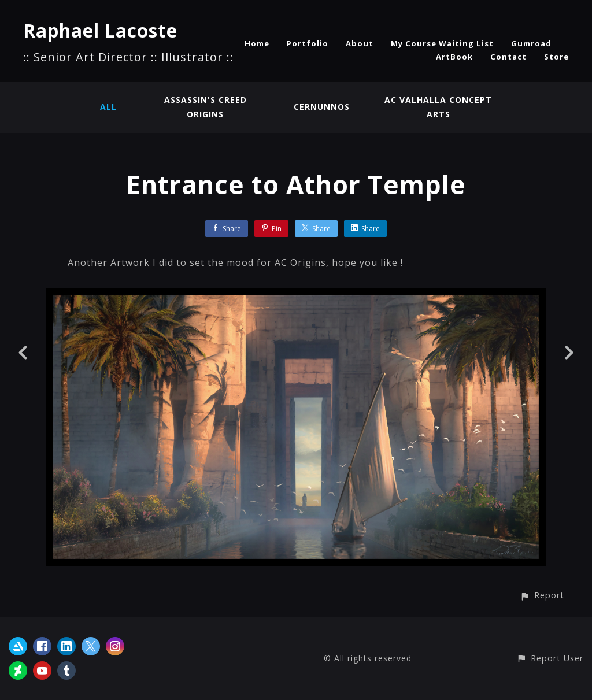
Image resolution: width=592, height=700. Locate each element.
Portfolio (308, 43)
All (108, 107)
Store (556, 57)
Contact (508, 57)
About (360, 43)
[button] (542, 595)
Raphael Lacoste (100, 30)
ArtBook (454, 57)
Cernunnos (322, 107)
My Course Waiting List (442, 43)
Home (257, 43)
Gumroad (531, 43)
